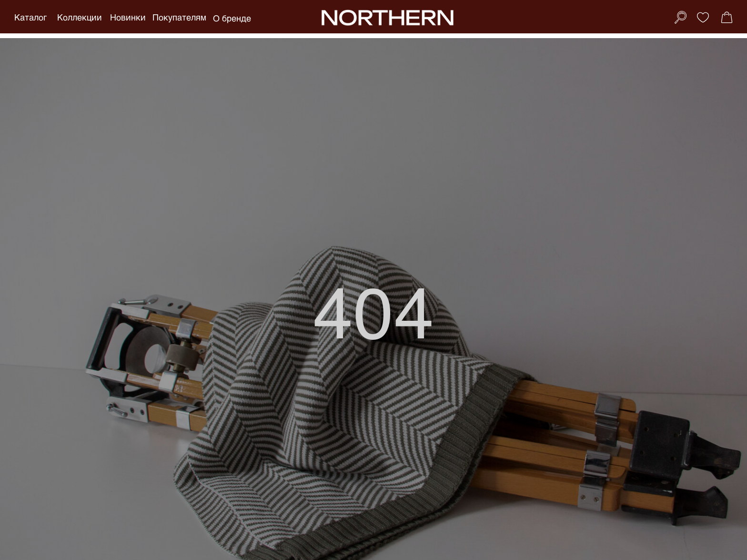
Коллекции (80, 17)
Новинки (128, 17)
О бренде (232, 18)
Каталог (30, 17)
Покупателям (179, 17)
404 (374, 310)
